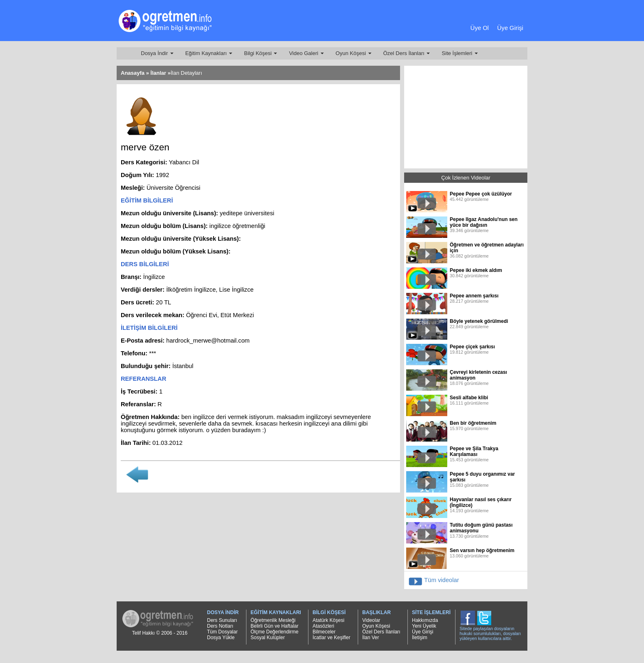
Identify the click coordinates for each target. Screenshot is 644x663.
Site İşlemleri (457, 53)
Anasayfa (133, 73)
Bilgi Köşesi (258, 53)
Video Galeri (304, 53)
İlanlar (158, 73)
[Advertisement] (320, 23)
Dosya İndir (154, 53)
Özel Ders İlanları (404, 53)
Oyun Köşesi (351, 53)
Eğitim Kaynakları (206, 53)
